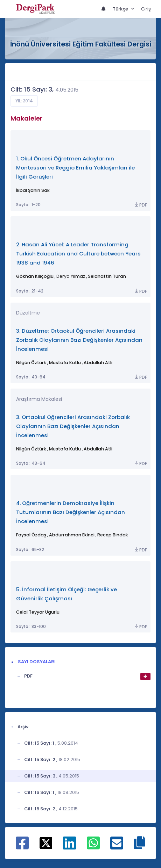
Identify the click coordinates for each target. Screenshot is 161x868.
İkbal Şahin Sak (33, 190)
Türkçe (121, 9)
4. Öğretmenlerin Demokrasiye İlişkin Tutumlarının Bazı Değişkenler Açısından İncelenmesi (71, 512)
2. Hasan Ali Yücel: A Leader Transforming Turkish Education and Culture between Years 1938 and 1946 (78, 254)
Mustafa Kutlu (65, 363)
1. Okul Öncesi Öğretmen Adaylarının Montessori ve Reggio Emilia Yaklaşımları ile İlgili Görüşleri (75, 168)
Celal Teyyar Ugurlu (38, 612)
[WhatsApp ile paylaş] (93, 847)
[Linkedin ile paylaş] (69, 847)
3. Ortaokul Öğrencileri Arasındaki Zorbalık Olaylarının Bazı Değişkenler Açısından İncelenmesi (73, 426)
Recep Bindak (113, 535)
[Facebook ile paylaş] (22, 847)
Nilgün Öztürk (31, 363)
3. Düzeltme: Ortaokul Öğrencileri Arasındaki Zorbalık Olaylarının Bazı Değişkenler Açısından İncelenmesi (79, 340)
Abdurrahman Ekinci (72, 535)
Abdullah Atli (98, 363)
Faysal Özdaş (31, 535)
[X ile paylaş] (46, 843)
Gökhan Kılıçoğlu (35, 276)
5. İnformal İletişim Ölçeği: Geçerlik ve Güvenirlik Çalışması (66, 594)
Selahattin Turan (107, 276)
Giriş (146, 9)
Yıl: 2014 (24, 101)
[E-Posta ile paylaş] (117, 847)
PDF (140, 205)
